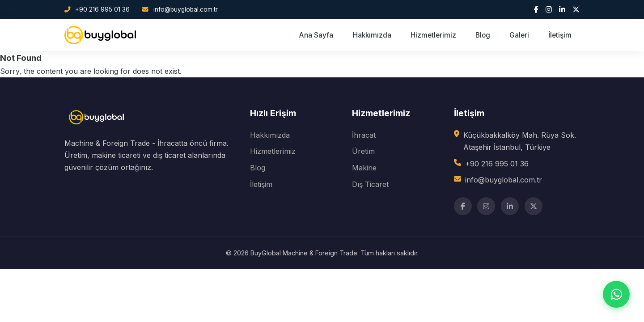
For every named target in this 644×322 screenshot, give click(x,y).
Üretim (363, 151)
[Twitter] (576, 9)
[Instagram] (549, 9)
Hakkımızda (372, 35)
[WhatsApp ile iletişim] (616, 294)
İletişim (560, 35)
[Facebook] (536, 9)
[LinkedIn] (562, 9)
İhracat (364, 135)
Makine (364, 168)
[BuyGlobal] (98, 131)
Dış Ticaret (370, 184)
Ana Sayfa (316, 35)
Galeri (519, 35)
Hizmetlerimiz (433, 35)
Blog (483, 35)
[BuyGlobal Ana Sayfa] (100, 35)
